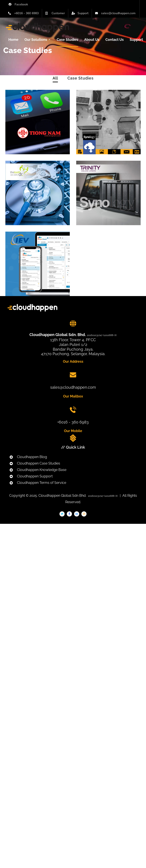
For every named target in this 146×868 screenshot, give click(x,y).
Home (13, 40)
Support (136, 40)
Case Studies (67, 40)
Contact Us (115, 40)
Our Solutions (36, 40)
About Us (92, 40)
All (55, 78)
